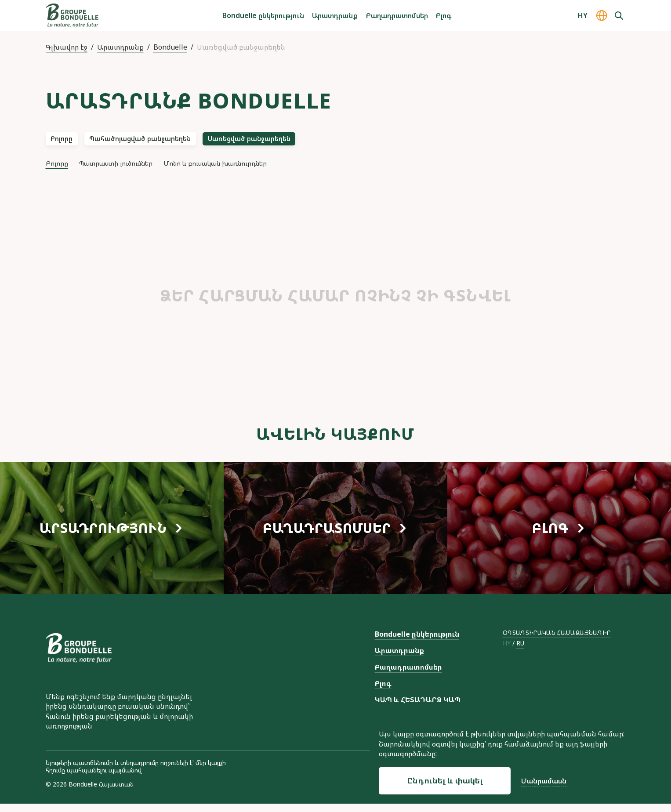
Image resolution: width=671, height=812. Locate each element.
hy (507, 652)
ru (520, 652)
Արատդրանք (335, 15)
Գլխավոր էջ (67, 47)
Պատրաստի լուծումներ (129, 170)
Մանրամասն (544, 781)
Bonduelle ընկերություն (263, 15)
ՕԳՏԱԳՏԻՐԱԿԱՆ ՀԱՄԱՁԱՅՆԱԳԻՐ (557, 641)
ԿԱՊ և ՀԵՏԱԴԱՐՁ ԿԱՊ (418, 708)
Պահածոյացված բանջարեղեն (171, 141)
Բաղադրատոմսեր (397, 15)
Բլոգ (444, 15)
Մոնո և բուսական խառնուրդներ (250, 170)
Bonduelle (170, 47)
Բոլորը (69, 141)
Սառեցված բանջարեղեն (310, 141)
